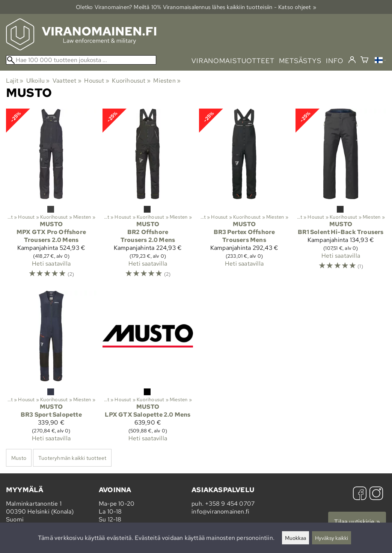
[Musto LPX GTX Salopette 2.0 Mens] (148, 369)
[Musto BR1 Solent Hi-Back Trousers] (341, 197)
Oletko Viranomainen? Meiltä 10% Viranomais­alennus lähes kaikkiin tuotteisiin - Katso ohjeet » (196, 7)
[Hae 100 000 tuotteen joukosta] (81, 60)
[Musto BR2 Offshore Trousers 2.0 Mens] (148, 197)
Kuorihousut (131, 81)
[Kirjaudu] (352, 60)
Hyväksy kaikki (332, 538)
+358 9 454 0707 (230, 504)
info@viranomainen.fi (220, 511)
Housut (97, 81)
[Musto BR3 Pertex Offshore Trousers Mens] (244, 197)
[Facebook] (360, 494)
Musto (19, 458)
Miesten (167, 81)
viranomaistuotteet (233, 61)
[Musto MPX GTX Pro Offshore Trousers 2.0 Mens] (51, 197)
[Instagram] (376, 494)
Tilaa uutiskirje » (357, 522)
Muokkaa (296, 538)
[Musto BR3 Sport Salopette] (51, 369)
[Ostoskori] (364, 61)
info (335, 61)
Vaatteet (67, 81)
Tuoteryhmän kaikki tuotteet (72, 458)
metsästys (300, 61)
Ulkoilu (38, 81)
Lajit (15, 81)
